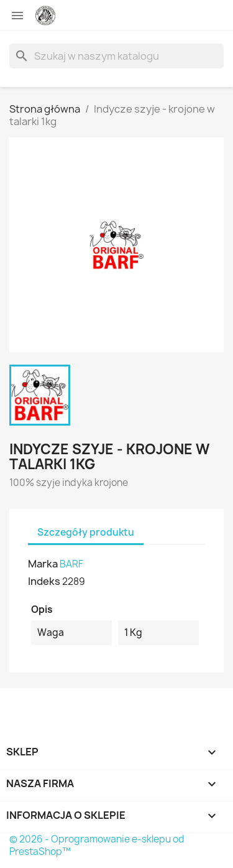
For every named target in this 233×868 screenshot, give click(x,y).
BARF (71, 564)
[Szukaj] (116, 56)
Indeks (44, 581)
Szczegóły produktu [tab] (86, 532)
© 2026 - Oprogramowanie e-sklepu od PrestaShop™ (97, 845)
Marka (43, 564)
